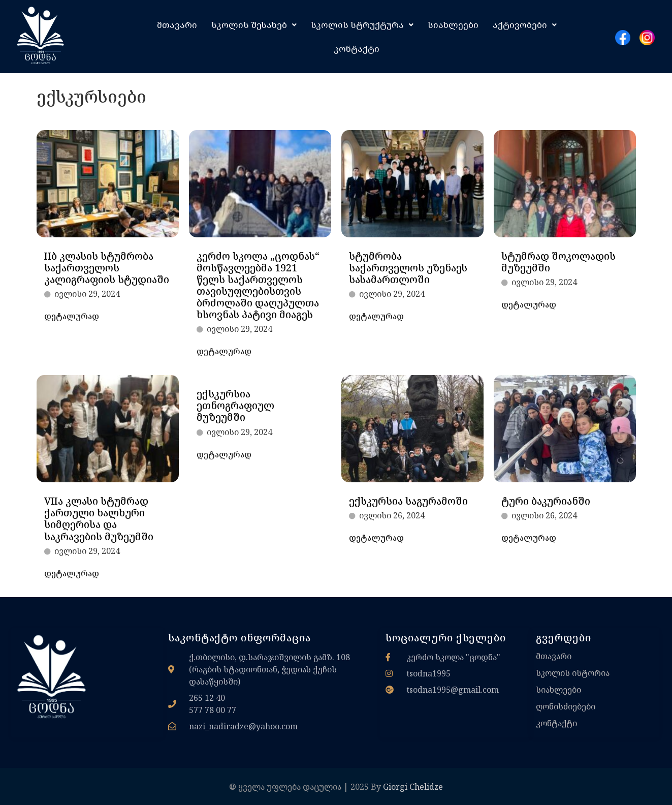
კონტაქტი (357, 49)
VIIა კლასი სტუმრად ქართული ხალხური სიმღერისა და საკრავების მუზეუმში (99, 518)
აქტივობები (525, 25)
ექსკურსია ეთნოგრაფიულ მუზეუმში (235, 405)
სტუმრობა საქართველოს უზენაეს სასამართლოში (408, 268)
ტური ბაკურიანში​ (546, 501)
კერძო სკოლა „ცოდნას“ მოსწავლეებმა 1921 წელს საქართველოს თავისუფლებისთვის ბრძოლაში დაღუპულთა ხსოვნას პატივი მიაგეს (258, 285)
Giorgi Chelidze (413, 787)
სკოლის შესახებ (254, 25)
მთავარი (177, 25)
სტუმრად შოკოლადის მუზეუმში (558, 262)
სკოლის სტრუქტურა (362, 25)
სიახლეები (453, 25)
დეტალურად (72, 316)
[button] (254, 25)
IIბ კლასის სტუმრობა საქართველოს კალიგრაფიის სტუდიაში (107, 268)
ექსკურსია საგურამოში (408, 501)
